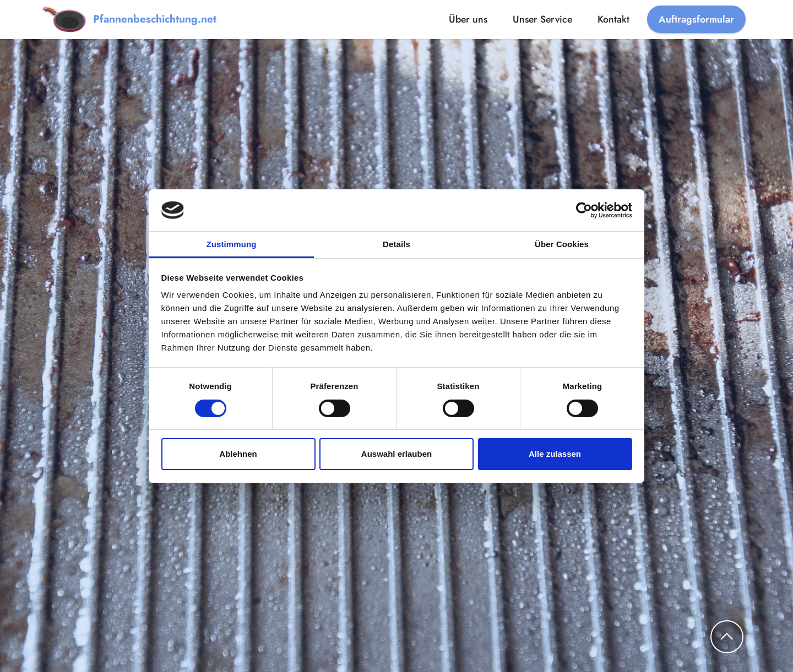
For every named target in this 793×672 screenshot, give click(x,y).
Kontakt (613, 19)
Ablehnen (238, 454)
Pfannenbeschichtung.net (155, 19)
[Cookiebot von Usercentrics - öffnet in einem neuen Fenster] (584, 210)
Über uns (468, 19)
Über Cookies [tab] (562, 244)
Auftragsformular (696, 19)
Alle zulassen (555, 454)
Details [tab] (397, 244)
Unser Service (542, 19)
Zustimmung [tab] (232, 244)
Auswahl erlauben (397, 454)
